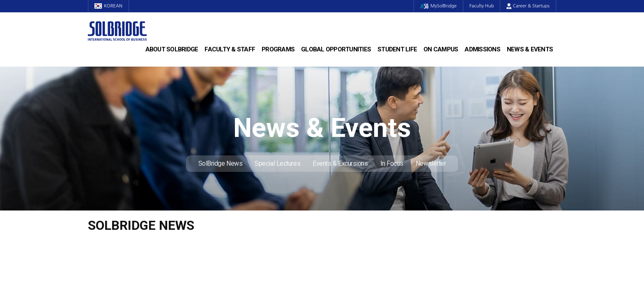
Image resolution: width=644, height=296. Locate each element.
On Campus (441, 49)
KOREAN (108, 6)
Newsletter (431, 163)
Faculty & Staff (230, 49)
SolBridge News (221, 163)
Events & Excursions (340, 163)
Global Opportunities (336, 49)
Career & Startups (528, 6)
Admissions (482, 49)
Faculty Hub (482, 6)
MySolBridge (438, 6)
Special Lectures (277, 163)
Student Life (397, 49)
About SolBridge (172, 49)
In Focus (392, 163)
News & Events (530, 49)
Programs (278, 49)
